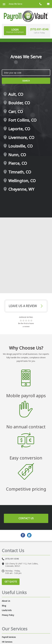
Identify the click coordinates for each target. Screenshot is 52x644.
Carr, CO (16, 112)
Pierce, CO (18, 163)
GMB (29, 535)
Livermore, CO (21, 138)
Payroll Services (9, 637)
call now (40, 4)
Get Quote (11, 582)
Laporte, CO (19, 129)
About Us (6, 601)
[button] (21, 321)
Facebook (23, 535)
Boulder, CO (19, 103)
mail (48, 4)
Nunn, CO (17, 155)
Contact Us (26, 518)
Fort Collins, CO (22, 120)
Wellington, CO (22, 181)
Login (15, 31)
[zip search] (26, 73)
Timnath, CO (20, 172)
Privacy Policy (8, 615)
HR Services (7, 642)
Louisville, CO (20, 146)
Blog (4, 606)
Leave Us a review (23, 306)
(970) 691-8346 (39, 29)
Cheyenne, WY (21, 189)
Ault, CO (16, 94)
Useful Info (7, 610)
